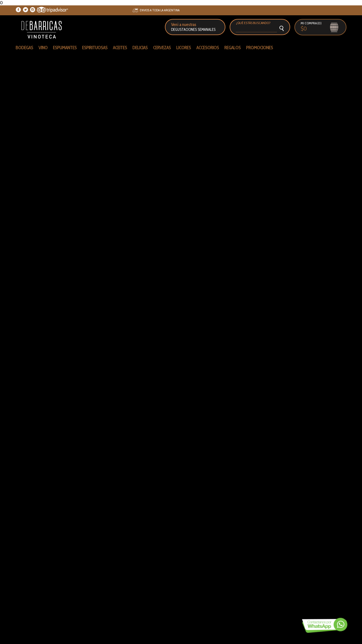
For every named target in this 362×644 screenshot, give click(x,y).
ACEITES (120, 48)
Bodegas (24, 48)
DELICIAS (140, 48)
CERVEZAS (162, 48)
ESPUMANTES (65, 48)
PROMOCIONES (259, 48)
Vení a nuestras (193, 27)
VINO (43, 48)
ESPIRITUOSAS (95, 48)
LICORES (184, 48)
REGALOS (232, 48)
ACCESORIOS (208, 48)
